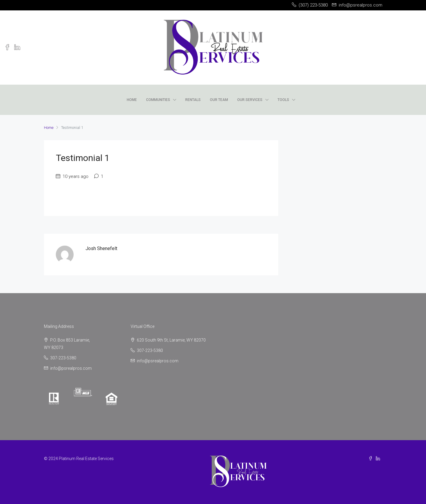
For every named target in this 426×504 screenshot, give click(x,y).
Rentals (193, 100)
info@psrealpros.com (71, 368)
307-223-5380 (63, 358)
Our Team (219, 100)
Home (132, 100)
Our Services (250, 100)
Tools (283, 100)
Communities (158, 100)
